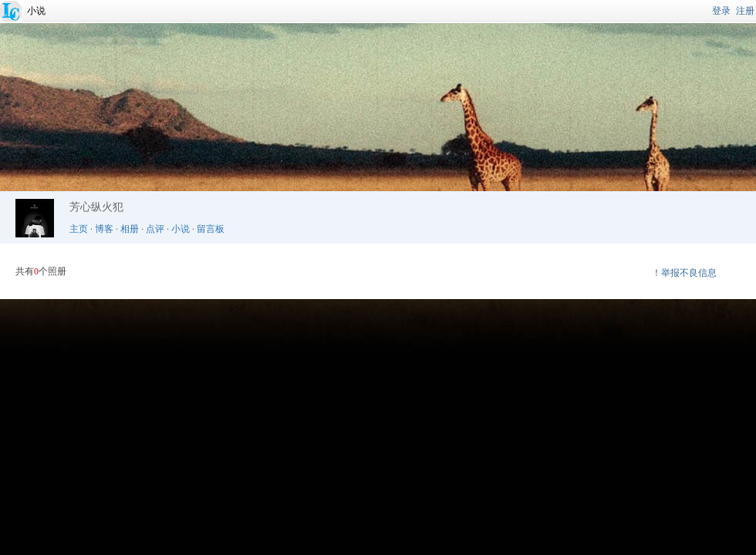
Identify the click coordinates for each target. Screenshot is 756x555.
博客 (104, 229)
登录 (721, 11)
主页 (79, 229)
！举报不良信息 (684, 273)
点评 (155, 229)
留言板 (211, 229)
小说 (36, 11)
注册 (745, 11)
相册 (130, 229)
